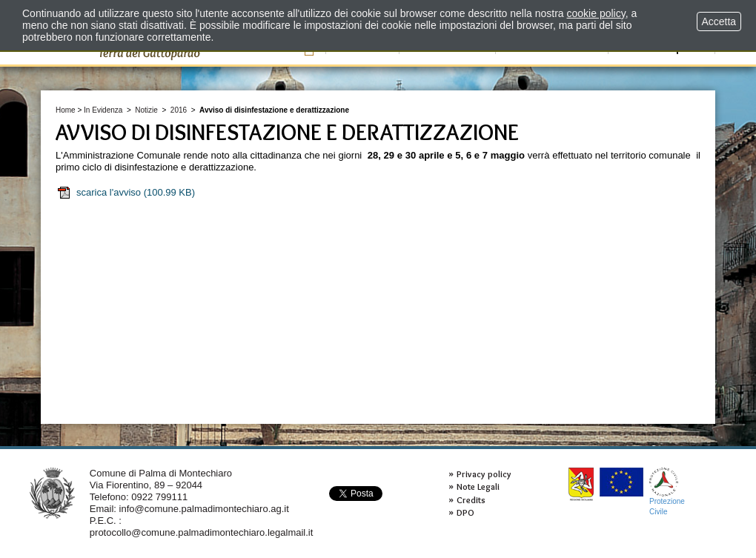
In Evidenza (103, 110)
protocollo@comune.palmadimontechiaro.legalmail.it (202, 532)
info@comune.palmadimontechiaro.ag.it (204, 509)
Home (66, 110)
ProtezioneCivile (667, 492)
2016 (179, 110)
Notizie (146, 110)
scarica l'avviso (126, 193)
